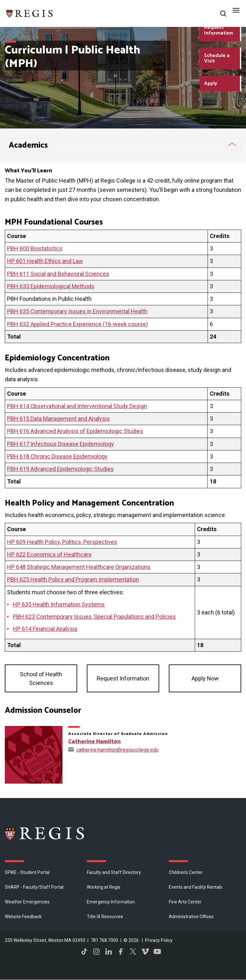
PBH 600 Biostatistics (35, 248)
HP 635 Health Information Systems (59, 604)
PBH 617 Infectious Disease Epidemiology (61, 444)
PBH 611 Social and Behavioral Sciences (58, 274)
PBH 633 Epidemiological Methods (51, 286)
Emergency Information (111, 902)
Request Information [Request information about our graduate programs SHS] (123, 678)
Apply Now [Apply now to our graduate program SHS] (205, 678)
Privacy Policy (159, 940)
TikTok (84, 951)
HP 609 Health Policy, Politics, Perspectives (62, 542)
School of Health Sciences (41, 679)
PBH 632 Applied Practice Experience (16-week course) (78, 324)
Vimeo (145, 951)
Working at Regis (104, 887)
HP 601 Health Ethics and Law (45, 261)
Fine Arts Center (185, 902)
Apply (211, 83)
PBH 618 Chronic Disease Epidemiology (57, 456)
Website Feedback (23, 917)
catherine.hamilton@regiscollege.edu (117, 750)
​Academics (28, 145)
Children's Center (186, 872)
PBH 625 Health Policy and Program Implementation (73, 579)
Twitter (133, 951)
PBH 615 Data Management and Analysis (58, 419)
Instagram (96, 951)
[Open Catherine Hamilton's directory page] (34, 755)
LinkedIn (109, 951)
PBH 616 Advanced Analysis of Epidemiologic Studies (75, 431)
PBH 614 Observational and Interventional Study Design (77, 406)
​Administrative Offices (191, 917)
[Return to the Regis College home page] (30, 13)
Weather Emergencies (27, 902)
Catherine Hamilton (94, 742)
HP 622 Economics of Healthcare (49, 554)
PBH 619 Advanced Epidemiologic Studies (60, 469)
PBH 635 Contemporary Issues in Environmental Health (77, 311)
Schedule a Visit (217, 58)
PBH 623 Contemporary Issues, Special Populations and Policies (94, 617)
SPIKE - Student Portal (27, 872)
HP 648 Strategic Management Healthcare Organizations (79, 567)
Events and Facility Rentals (196, 887)
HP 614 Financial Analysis (45, 629)
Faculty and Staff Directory (114, 872)
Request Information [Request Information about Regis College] (218, 30)
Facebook (121, 951)
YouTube (157, 951)
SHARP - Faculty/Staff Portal (34, 887)
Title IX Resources (105, 917)
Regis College (45, 833)
